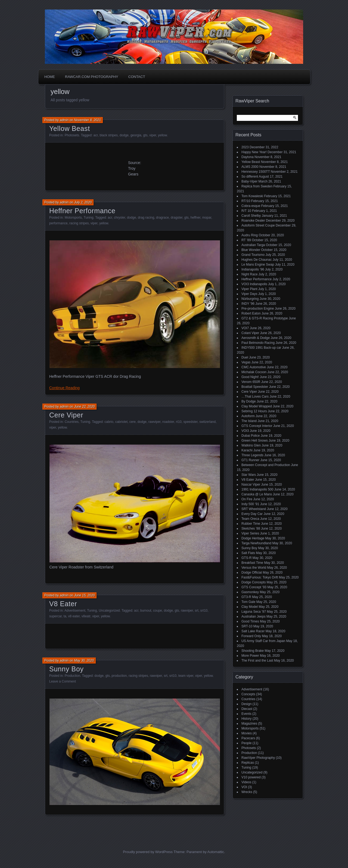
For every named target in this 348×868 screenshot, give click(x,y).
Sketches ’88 (251, 529)
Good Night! (250, 377)
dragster (177, 218)
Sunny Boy (66, 669)
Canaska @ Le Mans (257, 494)
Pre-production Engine (258, 309)
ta (65, 616)
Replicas (248, 763)
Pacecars (248, 738)
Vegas (246, 362)
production (119, 676)
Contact (137, 77)
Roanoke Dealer (253, 221)
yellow (162, 135)
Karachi (247, 450)
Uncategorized (109, 611)
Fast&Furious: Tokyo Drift (260, 577)
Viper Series (250, 533)
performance (58, 223)
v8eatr (86, 616)
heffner (195, 218)
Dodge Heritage (253, 538)
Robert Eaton (251, 313)
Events (246, 714)
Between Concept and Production (266, 465)
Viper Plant (249, 289)
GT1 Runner (250, 460)
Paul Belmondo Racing (258, 343)
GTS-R (246, 558)
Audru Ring (250, 235)
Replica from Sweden (257, 186)
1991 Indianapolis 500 (257, 489)
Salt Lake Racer (253, 631)
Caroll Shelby (251, 216)
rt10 (179, 422)
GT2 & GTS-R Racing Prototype (265, 318)
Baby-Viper (249, 181)
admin (64, 120)
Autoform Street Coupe (258, 225)
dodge (124, 135)
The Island (249, 421)
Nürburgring (250, 299)
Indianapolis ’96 (253, 269)
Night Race (249, 274)
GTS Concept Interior (257, 426)
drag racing (146, 218)
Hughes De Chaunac (257, 260)
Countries (72, 422)
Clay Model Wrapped (257, 406)
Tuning (89, 218)
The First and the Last (257, 661)
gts (145, 135)
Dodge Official (252, 573)
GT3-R (246, 597)
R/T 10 (246, 211)
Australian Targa (253, 245)
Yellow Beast (70, 128)
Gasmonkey (250, 592)
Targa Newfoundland (256, 543)
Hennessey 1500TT (256, 172)
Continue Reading (64, 388)
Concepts (248, 694)
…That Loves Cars (255, 397)
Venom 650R (251, 382)
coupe (158, 611)
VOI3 (245, 431)
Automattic (216, 852)
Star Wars (249, 475)
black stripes (109, 135)
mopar (207, 218)
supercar (55, 616)
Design (246, 704)
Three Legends (252, 455)
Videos (246, 782)
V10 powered (251, 777)
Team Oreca (250, 519)
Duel (245, 357)
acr (96, 135)
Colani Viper (250, 333)
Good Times (250, 621)
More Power (250, 656)
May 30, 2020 (84, 661)
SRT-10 (247, 626)
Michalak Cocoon (254, 372)
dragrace (162, 218)
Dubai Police (251, 436)
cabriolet (121, 422)
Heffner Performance (82, 211)
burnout (146, 611)
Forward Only (251, 636)
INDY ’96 (248, 304)
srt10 (204, 611)
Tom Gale (248, 602)
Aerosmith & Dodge (256, 338)
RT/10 (246, 201)
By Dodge (249, 401)
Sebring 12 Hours (254, 411)
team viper (186, 676)
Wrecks (247, 792)
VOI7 (245, 328)
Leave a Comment (63, 681)
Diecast (247, 709)
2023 (245, 147)
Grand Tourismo (253, 255)
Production (72, 676)
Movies (247, 733)
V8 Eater (63, 604)
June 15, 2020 (84, 595)
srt (197, 611)
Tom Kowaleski (252, 196)
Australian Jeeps (254, 617)
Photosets (72, 135)
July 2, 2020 (83, 202)
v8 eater (74, 616)
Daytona (248, 157)
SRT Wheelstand (254, 509)
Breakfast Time (252, 563)
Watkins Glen (251, 445)
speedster (190, 422)
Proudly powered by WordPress (148, 852)
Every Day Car (252, 514)
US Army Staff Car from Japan (263, 641)
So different (250, 177)
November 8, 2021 (87, 120)
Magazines (249, 724)
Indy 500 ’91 (250, 504)
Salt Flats (248, 553)
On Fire (247, 499)
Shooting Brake (253, 651)
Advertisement (75, 611)
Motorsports (73, 218)
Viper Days (249, 294)
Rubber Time (251, 524)
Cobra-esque (251, 206)
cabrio (109, 422)
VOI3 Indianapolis (254, 284)
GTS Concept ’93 (254, 587)
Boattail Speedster (255, 387)
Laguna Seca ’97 (254, 612)
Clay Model (250, 607)
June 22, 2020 (84, 407)
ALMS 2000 (250, 167)
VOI (244, 787)
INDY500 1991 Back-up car (261, 348)
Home (50, 77)
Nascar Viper (251, 485)
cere (133, 422)
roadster (168, 422)
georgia (136, 135)
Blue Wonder (251, 250)
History (246, 719)
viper (153, 135)
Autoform (248, 416)
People (246, 743)
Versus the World (254, 568)
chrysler (119, 218)
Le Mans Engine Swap (258, 265)
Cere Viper (66, 415)
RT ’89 (246, 240)
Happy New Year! (254, 152)
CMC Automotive (254, 367)
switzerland (207, 422)
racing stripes (79, 223)
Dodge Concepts (254, 582)
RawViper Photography (258, 758)
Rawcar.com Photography (92, 77)
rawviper (155, 422)
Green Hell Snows (255, 441)
